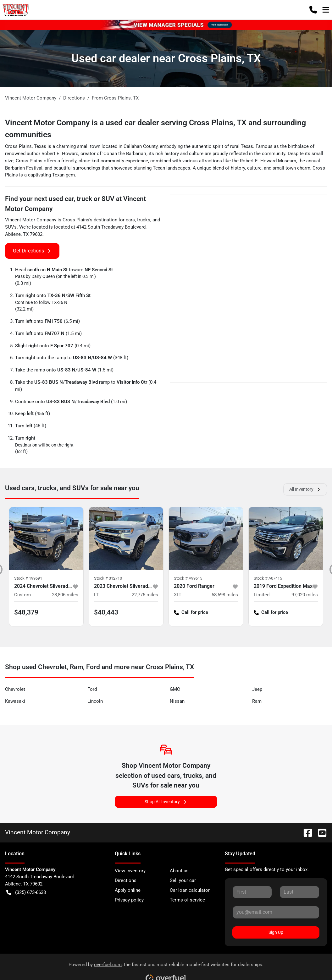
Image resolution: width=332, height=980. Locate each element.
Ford (92, 689)
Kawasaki (15, 701)
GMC (175, 689)
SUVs (11, 227)
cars (130, 220)
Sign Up (276, 932)
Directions (126, 880)
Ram (257, 701)
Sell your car (183, 880)
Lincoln (95, 701)
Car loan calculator (190, 890)
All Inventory (305, 489)
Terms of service (187, 900)
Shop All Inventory (166, 802)
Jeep (257, 689)
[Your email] (276, 912)
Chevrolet (15, 689)
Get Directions (32, 251)
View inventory (130, 871)
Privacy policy (129, 900)
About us (179, 871)
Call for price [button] (191, 612)
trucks (144, 220)
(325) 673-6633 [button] (26, 893)
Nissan (177, 701)
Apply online (128, 890)
